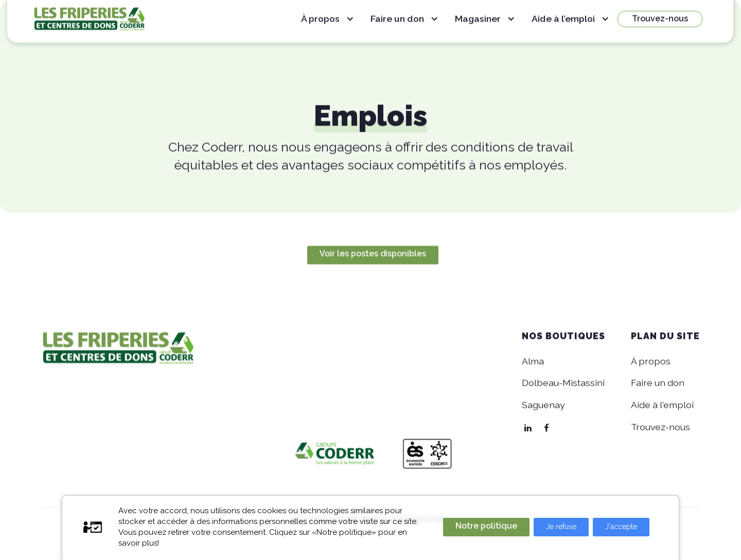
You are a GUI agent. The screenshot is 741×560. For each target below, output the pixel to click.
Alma (533, 361)
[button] (328, 16)
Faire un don (658, 383)
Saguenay (543, 405)
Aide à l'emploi (662, 405)
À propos (651, 361)
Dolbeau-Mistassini (563, 383)
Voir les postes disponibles (373, 254)
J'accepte (621, 527)
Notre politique (486, 526)
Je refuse (561, 527)
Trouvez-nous (660, 16)
